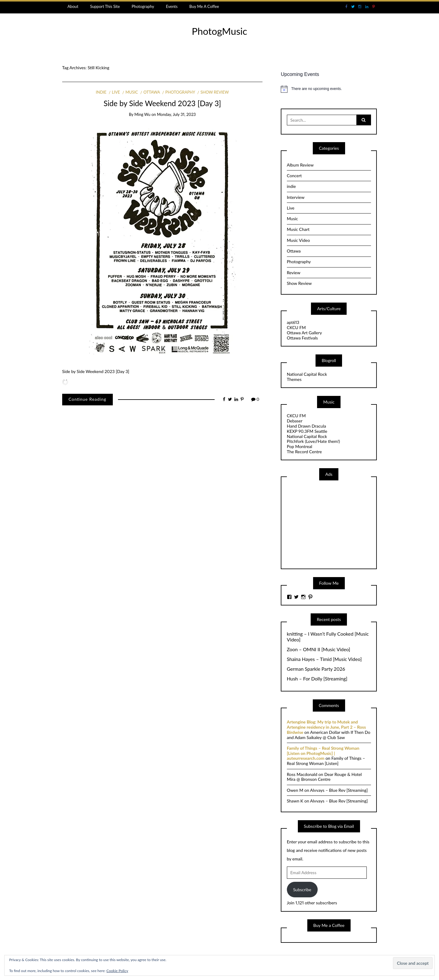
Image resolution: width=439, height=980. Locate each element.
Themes (294, 379)
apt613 (293, 322)
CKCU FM (296, 327)
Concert (294, 176)
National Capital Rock (307, 374)
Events (172, 6)
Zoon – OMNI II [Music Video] (319, 649)
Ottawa (152, 92)
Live (116, 92)
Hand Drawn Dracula (307, 426)
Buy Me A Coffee (204, 6)
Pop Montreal (300, 446)
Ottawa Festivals (302, 338)
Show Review (214, 92)
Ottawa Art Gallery (304, 333)
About (73, 6)
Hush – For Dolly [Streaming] (317, 679)
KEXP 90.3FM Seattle (307, 431)
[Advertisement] (333, 524)
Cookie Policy (117, 971)
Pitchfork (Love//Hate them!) (313, 441)
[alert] (329, 89)
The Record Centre (304, 452)
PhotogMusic (220, 31)
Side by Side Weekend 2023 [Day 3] (162, 103)
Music (132, 92)
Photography (143, 6)
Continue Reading (87, 399)
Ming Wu (143, 114)
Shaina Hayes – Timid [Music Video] (324, 659)
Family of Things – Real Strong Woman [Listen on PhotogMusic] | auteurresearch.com (323, 753)
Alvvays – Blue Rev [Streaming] (339, 790)
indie (101, 92)
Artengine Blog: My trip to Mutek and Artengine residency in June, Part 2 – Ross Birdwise (326, 727)
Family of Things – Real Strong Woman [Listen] (326, 761)
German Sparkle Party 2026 (316, 669)
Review (294, 273)
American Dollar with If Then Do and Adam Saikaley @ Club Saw (329, 735)
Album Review (300, 165)
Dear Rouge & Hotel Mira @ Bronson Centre (324, 777)
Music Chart (298, 229)
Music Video (298, 240)
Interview (296, 197)
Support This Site (105, 6)
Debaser (295, 421)
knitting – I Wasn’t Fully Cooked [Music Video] (328, 637)
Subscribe (302, 890)
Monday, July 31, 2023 (176, 114)
